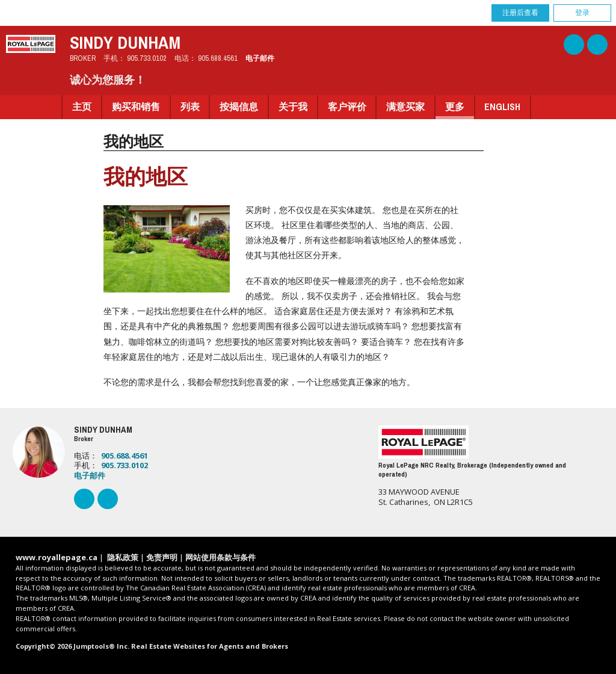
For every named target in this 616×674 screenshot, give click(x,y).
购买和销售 (136, 107)
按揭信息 (239, 107)
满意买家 (405, 107)
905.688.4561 (218, 58)
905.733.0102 (147, 58)
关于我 (293, 107)
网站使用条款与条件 (220, 557)
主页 (82, 107)
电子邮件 (260, 58)
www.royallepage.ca (57, 557)
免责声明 (162, 557)
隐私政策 (123, 557)
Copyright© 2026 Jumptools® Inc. (72, 646)
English (502, 107)
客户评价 (347, 107)
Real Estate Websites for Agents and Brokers (210, 646)
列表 (190, 107)
